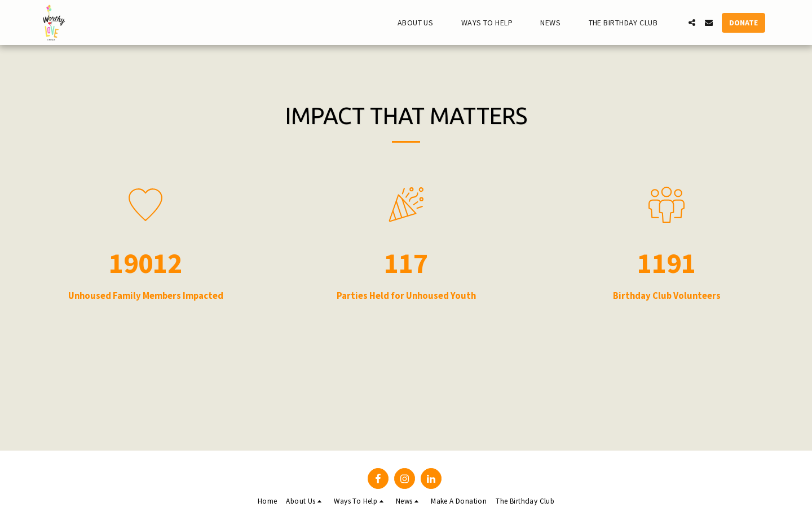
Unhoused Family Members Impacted (146, 296)
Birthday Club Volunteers (667, 296)
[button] (420, 23)
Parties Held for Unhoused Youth (406, 296)
